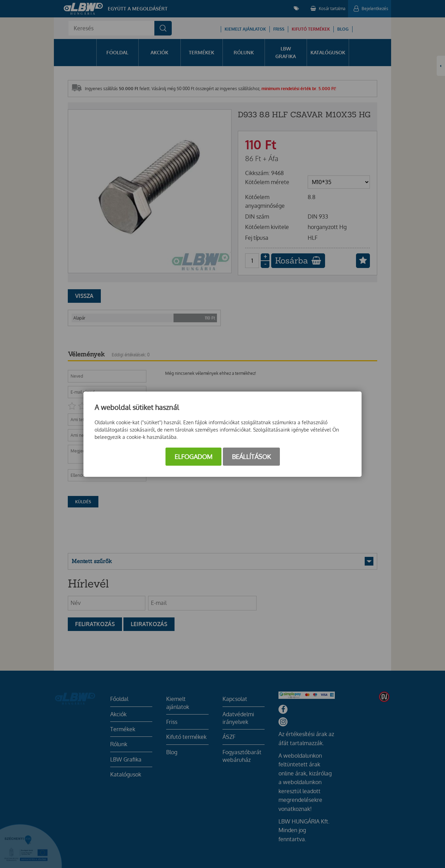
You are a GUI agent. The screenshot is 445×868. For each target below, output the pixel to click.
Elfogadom (193, 457)
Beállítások (251, 457)
